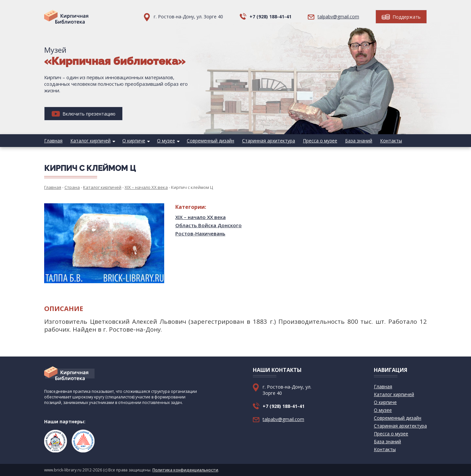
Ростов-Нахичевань (200, 233)
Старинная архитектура (269, 141)
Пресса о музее (320, 141)
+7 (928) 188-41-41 (270, 17)
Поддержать (401, 17)
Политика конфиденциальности (185, 470)
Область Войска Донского (209, 225)
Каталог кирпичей (90, 141)
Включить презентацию (84, 114)
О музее (166, 141)
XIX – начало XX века (201, 217)
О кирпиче (134, 141)
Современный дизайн (210, 141)
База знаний (359, 141)
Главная (53, 141)
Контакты (391, 141)
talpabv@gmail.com (338, 17)
